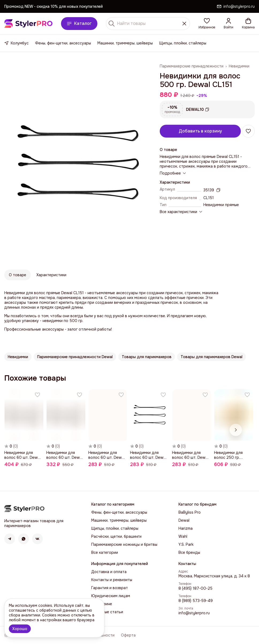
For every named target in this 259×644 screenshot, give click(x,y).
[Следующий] (236, 430)
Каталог (79, 23)
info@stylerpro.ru (194, 613)
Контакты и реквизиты (112, 580)
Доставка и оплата (109, 572)
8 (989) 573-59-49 (196, 601)
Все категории (105, 552)
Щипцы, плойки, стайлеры (183, 43)
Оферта (128, 635)
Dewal (184, 520)
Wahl (183, 536)
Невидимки (239, 66)
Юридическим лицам (111, 596)
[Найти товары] (148, 24)
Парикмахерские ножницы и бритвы (124, 544)
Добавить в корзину (200, 131)
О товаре (18, 275)
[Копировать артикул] (218, 190)
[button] (207, 24)
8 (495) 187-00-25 (195, 588)
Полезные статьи (107, 612)
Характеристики (51, 275)
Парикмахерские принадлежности (192, 66)
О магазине (102, 604)
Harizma (186, 528)
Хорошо (20, 629)
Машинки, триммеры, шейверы (125, 43)
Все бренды (189, 552)
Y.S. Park (186, 544)
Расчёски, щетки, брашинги (116, 536)
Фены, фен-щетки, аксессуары (63, 43)
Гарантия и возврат (110, 588)
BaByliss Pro (190, 512)
